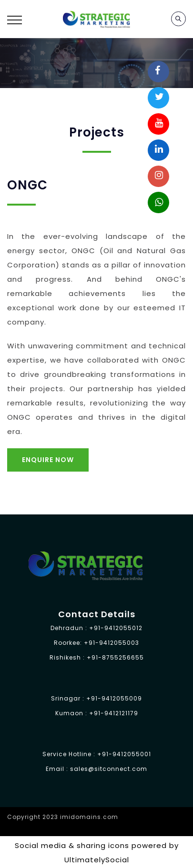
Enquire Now (48, 460)
